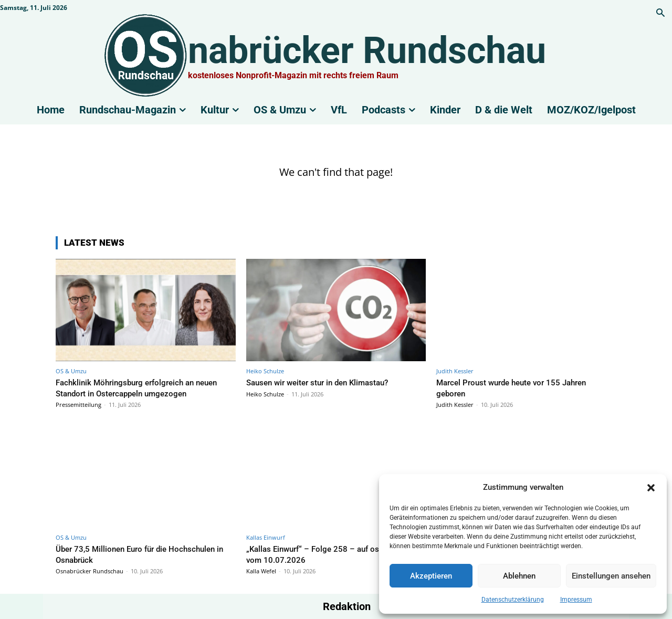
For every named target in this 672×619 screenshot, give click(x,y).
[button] (651, 488)
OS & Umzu (71, 371)
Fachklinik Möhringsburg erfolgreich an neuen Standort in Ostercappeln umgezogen (143, 387)
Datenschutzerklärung (513, 600)
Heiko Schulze (265, 371)
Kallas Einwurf (266, 537)
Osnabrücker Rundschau (90, 571)
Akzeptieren (431, 576)
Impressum (576, 600)
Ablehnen (519, 576)
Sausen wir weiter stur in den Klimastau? (326, 382)
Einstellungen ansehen (611, 576)
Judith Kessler (455, 371)
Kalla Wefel (261, 571)
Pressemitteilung (78, 405)
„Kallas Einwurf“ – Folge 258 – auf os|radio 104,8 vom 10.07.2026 (331, 554)
